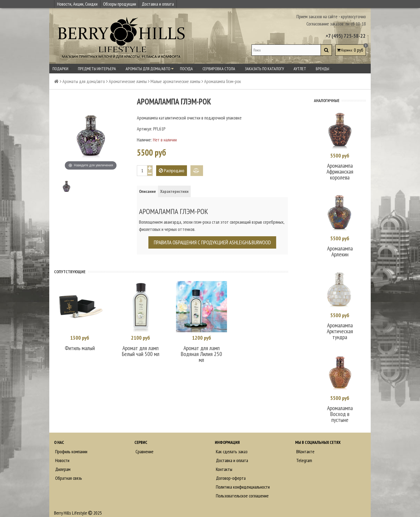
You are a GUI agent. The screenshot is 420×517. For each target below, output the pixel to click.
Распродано (172, 171)
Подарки (62, 69)
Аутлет (301, 69)
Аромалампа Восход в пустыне (340, 410)
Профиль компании (71, 448)
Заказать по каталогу (266, 69)
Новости (62, 457)
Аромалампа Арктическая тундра (340, 328)
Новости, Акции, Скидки (77, 4)
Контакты (224, 465)
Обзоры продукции (120, 4)
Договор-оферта (230, 474)
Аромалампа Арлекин (340, 249)
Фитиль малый (80, 347)
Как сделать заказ (231, 448)
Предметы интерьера (99, 69)
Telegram (304, 457)
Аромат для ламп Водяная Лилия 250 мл (201, 353)
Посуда (188, 69)
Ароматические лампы (128, 81)
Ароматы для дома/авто (150, 69)
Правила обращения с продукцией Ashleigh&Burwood (212, 242)
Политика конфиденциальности (242, 483)
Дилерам (62, 465)
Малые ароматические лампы (175, 81)
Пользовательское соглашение (242, 492)
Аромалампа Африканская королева (340, 171)
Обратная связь (68, 474)
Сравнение (144, 448)
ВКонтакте (305, 448)
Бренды (324, 69)
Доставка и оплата (158, 4)
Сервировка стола (220, 69)
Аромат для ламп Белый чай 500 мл (141, 350)
